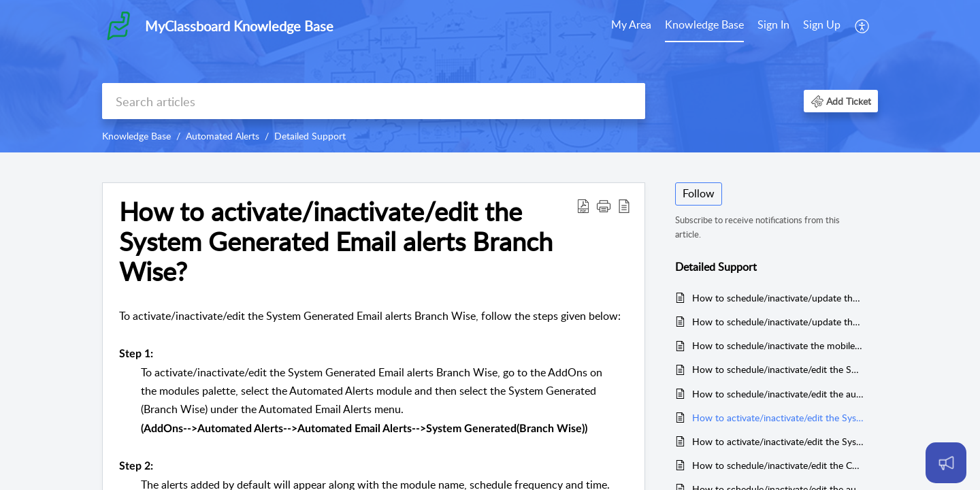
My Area (631, 24)
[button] (863, 26)
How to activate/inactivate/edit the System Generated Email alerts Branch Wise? (778, 418)
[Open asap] (946, 463)
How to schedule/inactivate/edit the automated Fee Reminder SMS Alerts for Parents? (778, 394)
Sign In (773, 24)
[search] (374, 101)
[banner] (490, 76)
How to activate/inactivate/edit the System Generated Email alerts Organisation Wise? (778, 441)
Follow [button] (699, 193)
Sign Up (822, 24)
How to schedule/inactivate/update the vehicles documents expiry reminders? (778, 322)
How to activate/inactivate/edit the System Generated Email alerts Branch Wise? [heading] (336, 241)
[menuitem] (631, 26)
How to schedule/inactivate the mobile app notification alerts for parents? (778, 345)
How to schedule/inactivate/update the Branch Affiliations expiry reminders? (778, 298)
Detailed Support (310, 136)
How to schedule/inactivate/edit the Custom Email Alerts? (778, 465)
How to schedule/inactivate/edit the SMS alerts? (778, 369)
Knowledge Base (704, 24)
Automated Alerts (223, 136)
